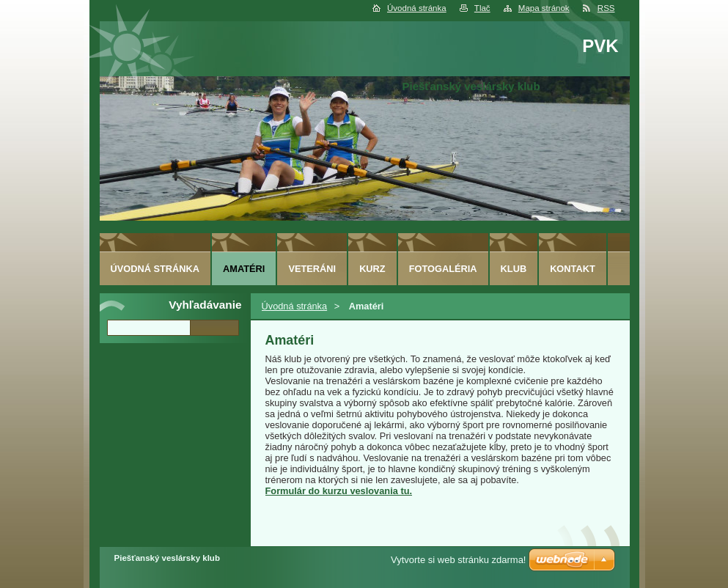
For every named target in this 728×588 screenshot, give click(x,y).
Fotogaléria (443, 269)
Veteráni (312, 269)
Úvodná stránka (417, 8)
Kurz (372, 269)
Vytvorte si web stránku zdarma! (458, 560)
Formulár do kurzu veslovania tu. (339, 491)
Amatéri (244, 269)
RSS (606, 8)
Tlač (482, 8)
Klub (514, 269)
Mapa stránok (544, 8)
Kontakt (573, 269)
